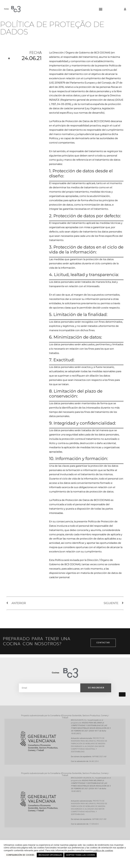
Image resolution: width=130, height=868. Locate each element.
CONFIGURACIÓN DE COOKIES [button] (20, 855)
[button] (101, 9)
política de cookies (103, 850)
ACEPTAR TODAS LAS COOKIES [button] (80, 855)
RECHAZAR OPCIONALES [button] (50, 855)
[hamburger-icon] (122, 695)
